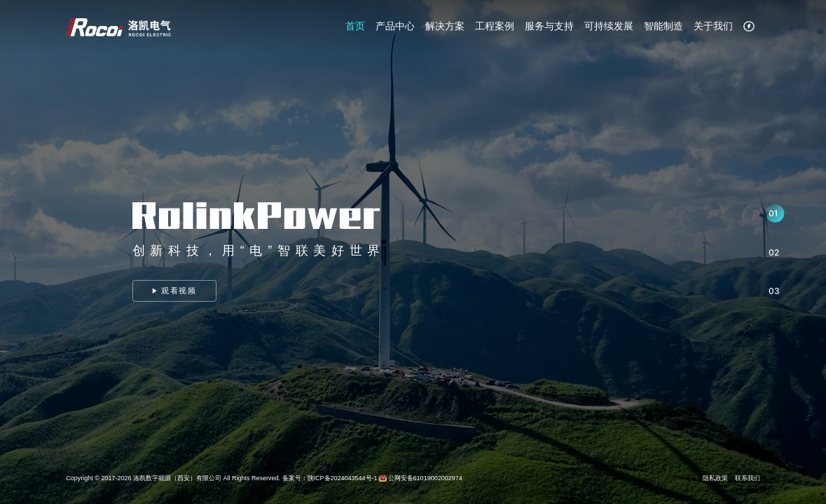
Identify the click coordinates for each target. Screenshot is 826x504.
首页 (355, 26)
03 (774, 291)
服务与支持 (549, 26)
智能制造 (663, 26)
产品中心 (395, 26)
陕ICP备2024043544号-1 (343, 478)
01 (773, 213)
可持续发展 (609, 26)
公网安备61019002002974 (425, 478)
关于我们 (713, 26)
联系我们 (748, 478)
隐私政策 (715, 478)
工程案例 (495, 26)
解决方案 (445, 26)
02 (774, 252)
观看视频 (174, 290)
